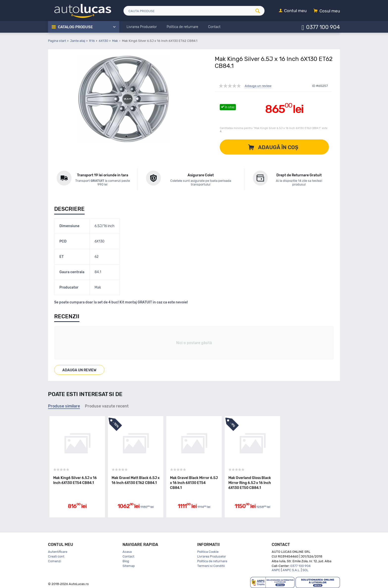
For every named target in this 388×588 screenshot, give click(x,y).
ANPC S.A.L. (291, 570)
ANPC (276, 570)
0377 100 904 (323, 27)
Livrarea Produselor (212, 556)
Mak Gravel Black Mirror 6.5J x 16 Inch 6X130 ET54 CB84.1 (194, 483)
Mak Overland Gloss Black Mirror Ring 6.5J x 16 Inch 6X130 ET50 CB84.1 (250, 483)
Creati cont (56, 556)
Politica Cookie (208, 552)
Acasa (127, 552)
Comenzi (55, 561)
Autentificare (58, 552)
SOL (305, 570)
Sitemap (129, 566)
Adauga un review (258, 86)
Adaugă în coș (278, 147)
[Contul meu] (293, 11)
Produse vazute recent (107, 406)
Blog (126, 561)
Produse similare (64, 406)
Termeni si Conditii (211, 566)
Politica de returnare (212, 561)
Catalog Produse (75, 27)
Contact (128, 556)
